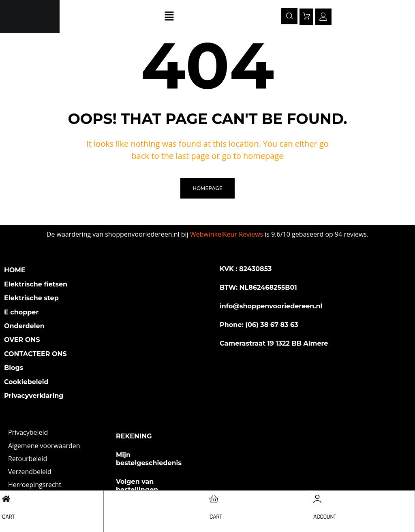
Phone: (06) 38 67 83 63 (259, 325)
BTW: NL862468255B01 (258, 287)
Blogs (14, 368)
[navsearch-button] (289, 16)
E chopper (21, 312)
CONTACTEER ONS (35, 354)
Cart (8, 517)
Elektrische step (31, 298)
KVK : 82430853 (246, 269)
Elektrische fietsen (36, 284)
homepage (207, 188)
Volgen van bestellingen (137, 486)
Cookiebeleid (26, 382)
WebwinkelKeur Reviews (227, 234)
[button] (169, 16)
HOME (15, 270)
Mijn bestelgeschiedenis (149, 459)
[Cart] (6, 499)
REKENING (134, 436)
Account (325, 517)
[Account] (317, 499)
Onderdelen (24, 326)
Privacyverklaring (34, 396)
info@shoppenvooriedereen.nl (271, 306)
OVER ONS (22, 340)
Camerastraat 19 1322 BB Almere (274, 343)
